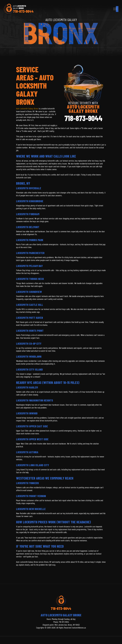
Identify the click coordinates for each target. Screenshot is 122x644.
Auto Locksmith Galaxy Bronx (27, 108)
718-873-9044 (23, 11)
